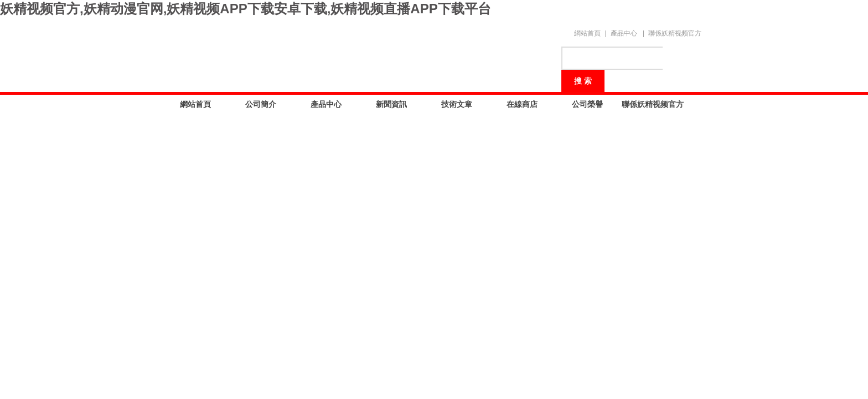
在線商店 (522, 104)
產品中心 (624, 33)
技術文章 (457, 104)
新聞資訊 (391, 104)
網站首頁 (587, 33)
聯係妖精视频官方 (675, 33)
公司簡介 (261, 104)
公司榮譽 (587, 104)
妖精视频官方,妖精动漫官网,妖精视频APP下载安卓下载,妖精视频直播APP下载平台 (246, 9)
